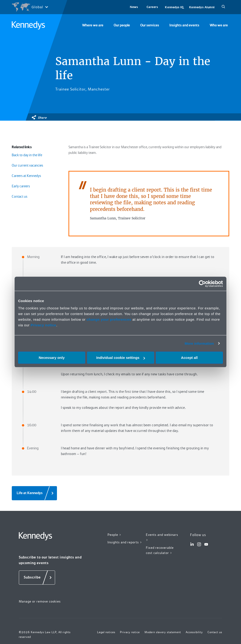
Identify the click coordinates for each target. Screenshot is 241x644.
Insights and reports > (125, 542)
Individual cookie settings (121, 358)
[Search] (223, 7)
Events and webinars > (162, 537)
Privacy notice (43, 325)
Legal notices (106, 632)
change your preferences (109, 319)
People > (114, 535)
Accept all (189, 358)
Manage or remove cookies (40, 601)
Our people (122, 25)
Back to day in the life (27, 155)
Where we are (93, 25)
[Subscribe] (37, 578)
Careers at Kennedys (26, 176)
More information (199, 343)
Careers (152, 7)
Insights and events (184, 25)
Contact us (20, 197)
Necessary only (52, 358)
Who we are (219, 25)
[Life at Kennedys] (34, 493)
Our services (150, 25)
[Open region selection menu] (30, 7)
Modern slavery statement (163, 632)
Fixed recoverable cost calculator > (160, 550)
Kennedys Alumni (202, 7)
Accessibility (194, 632)
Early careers (21, 186)
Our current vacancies (27, 165)
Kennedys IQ (174, 7)
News (134, 7)
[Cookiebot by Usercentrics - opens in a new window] (202, 284)
